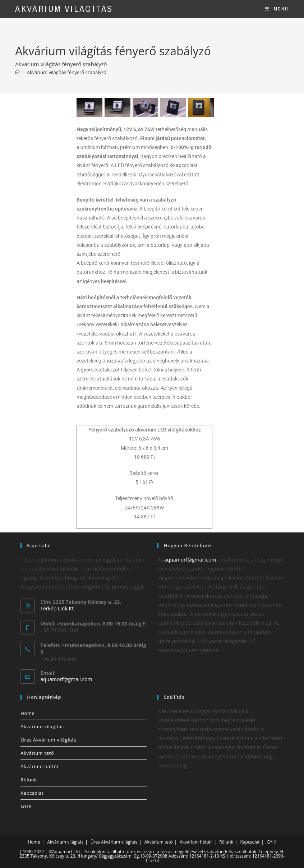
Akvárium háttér (40, 766)
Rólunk (29, 780)
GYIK (26, 806)
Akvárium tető (37, 753)
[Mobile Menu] (277, 9)
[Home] (17, 72)
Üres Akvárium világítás (48, 740)
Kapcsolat (32, 793)
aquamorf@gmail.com (66, 679)
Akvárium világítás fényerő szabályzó (67, 72)
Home (27, 713)
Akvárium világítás (64, 9)
